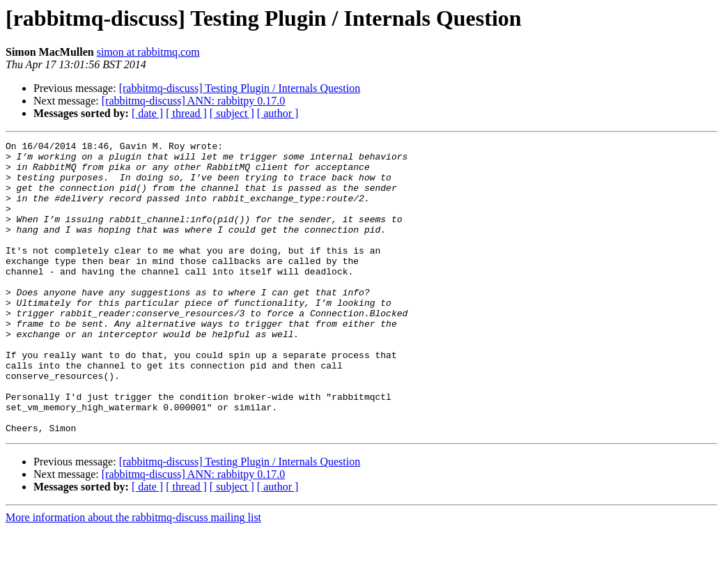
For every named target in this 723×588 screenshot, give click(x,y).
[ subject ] (232, 113)
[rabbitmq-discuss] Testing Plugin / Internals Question (240, 88)
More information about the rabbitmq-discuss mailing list (133, 576)
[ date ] (147, 113)
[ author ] (278, 113)
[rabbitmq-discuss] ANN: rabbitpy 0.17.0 (194, 101)
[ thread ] (186, 113)
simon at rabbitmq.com (148, 52)
